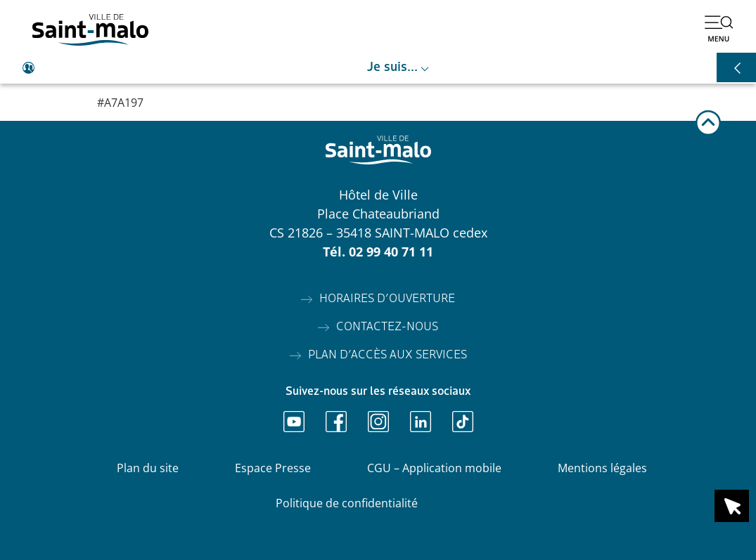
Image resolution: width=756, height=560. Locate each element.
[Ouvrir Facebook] (336, 422)
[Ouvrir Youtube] (294, 422)
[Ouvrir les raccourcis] (736, 67)
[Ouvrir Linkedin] (421, 422)
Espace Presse (273, 468)
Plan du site (148, 468)
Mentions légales (602, 468)
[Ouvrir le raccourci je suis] (378, 68)
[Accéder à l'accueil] (90, 30)
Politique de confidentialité (347, 503)
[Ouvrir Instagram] (378, 422)
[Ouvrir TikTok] (463, 422)
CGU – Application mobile (434, 468)
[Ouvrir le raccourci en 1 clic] (732, 506)
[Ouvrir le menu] (719, 28)
